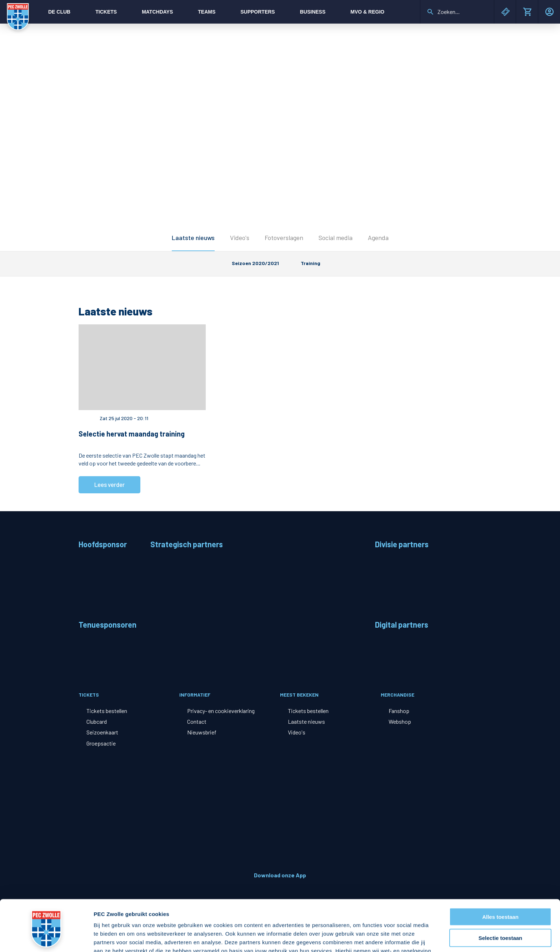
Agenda (378, 238)
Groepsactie (101, 743)
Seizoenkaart (102, 732)
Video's (240, 238)
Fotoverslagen (284, 238)
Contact (197, 721)
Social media (336, 238)
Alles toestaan (500, 872)
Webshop (400, 721)
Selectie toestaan (501, 893)
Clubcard (97, 721)
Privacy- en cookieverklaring (221, 711)
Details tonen (386, 938)
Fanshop (399, 711)
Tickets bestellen (107, 711)
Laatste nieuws (193, 238)
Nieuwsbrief (202, 732)
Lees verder (109, 484)
